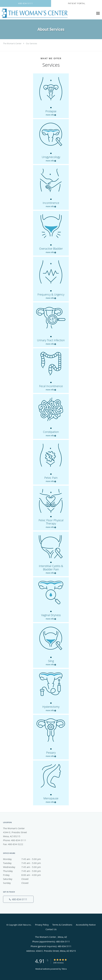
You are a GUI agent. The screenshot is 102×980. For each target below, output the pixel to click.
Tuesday (25, 863)
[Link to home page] (47, 13)
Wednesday (25, 867)
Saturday (25, 879)
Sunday (25, 883)
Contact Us (51, 929)
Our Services (31, 43)
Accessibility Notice (86, 925)
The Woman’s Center (13, 43)
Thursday (25, 871)
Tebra (64, 969)
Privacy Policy (42, 925)
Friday (25, 875)
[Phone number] (18, 899)
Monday (25, 859)
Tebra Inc (27, 925)
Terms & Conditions (62, 925)
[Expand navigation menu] (98, 13)
